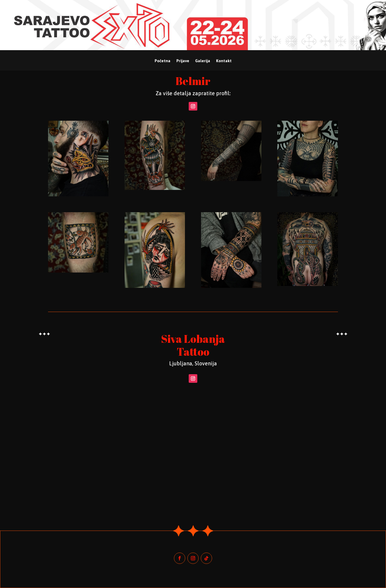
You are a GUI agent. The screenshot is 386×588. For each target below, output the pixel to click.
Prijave (183, 61)
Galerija (203, 61)
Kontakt (224, 61)
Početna (163, 61)
